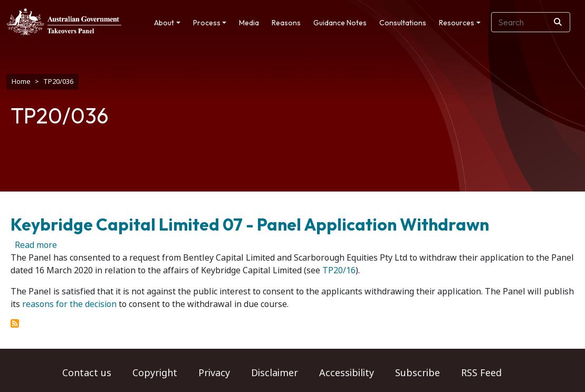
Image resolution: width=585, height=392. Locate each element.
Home (21, 82)
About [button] (164, 23)
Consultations (403, 23)
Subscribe (418, 373)
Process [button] (207, 23)
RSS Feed (481, 373)
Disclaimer (275, 373)
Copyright (155, 373)
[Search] (558, 22)
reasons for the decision (69, 304)
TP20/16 (339, 270)
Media (249, 23)
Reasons (286, 23)
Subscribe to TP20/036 (15, 323)
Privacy (214, 373)
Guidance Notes (340, 23)
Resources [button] (457, 23)
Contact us (87, 373)
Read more (36, 245)
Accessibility (347, 373)
